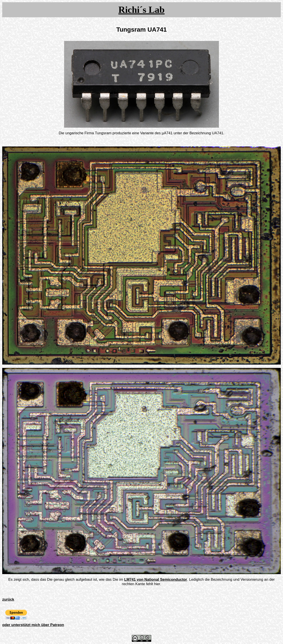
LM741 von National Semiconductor (156, 580)
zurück (8, 599)
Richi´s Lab (142, 10)
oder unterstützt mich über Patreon (33, 625)
